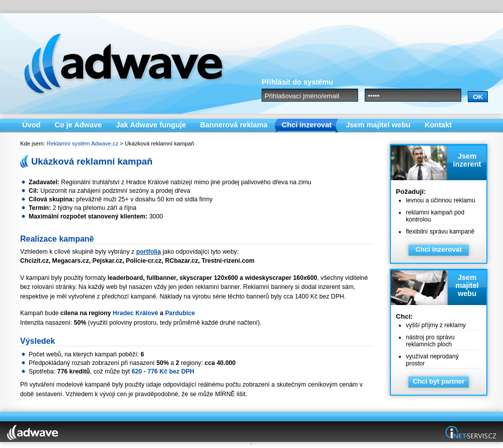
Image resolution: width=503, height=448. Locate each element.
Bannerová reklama (234, 125)
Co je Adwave (78, 125)
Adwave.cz (118, 63)
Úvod (31, 125)
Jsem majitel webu (467, 285)
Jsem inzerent (467, 160)
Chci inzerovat (439, 249)
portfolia (149, 252)
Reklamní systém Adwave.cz (82, 143)
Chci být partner (438, 381)
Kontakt (438, 125)
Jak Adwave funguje (151, 125)
